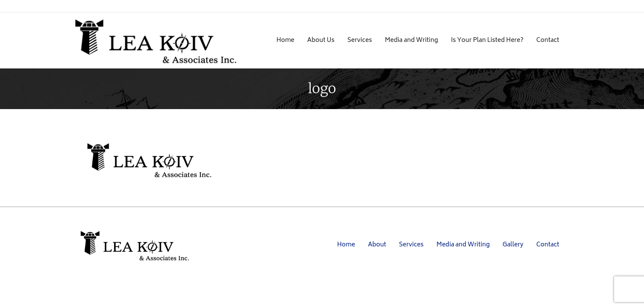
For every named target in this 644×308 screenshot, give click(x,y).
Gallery (513, 245)
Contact (548, 40)
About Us (321, 40)
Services (360, 40)
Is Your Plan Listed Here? (487, 40)
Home (285, 40)
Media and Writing (411, 40)
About (377, 245)
